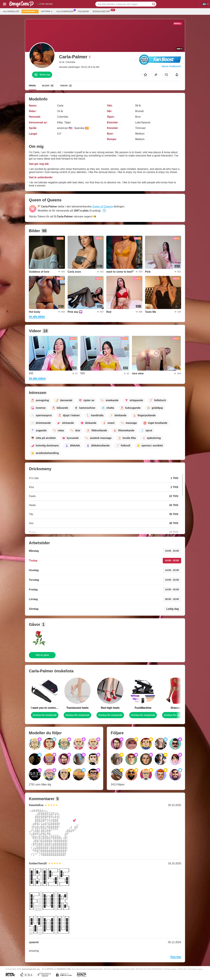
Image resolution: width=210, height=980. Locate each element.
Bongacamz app (102, 11)
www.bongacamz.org (31, 969)
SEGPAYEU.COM (64, 969)
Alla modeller (11, 11)
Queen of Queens (102, 207)
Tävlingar (83, 11)
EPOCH (50, 969)
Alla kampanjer (66, 11)
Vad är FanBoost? (171, 66)
